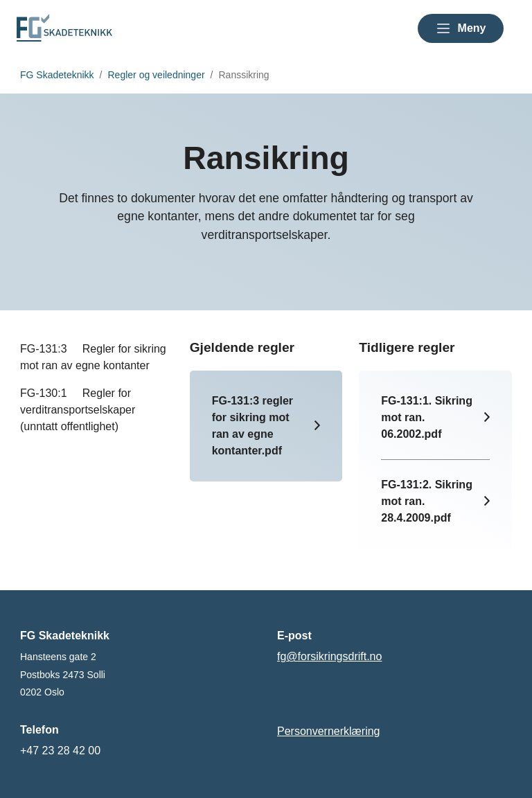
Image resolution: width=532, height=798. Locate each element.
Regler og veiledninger (157, 75)
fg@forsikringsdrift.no (329, 656)
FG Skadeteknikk (57, 75)
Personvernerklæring (329, 731)
